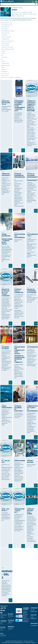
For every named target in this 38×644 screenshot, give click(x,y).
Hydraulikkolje (4, 35)
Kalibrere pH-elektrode (6, 37)
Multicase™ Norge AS (31, 643)
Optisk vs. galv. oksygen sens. (8, 41)
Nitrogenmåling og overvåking (8, 31)
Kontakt (25, 611)
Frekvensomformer (5, 33)
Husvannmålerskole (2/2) (7, 25)
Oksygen (3, 53)
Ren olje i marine (5, 75)
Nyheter (25, 613)
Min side (33, 610)
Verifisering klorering (6, 43)
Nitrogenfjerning (5, 29)
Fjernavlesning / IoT (6, 27)
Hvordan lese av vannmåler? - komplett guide (11, 77)
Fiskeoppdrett (4, 71)
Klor (2, 55)
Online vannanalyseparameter (8, 49)
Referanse (25, 614)
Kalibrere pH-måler (5, 65)
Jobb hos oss (26, 619)
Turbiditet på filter (5, 63)
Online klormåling (5, 45)
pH (2, 59)
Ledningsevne (4, 57)
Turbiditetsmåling (5, 39)
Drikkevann (4, 69)
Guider (32, 617)
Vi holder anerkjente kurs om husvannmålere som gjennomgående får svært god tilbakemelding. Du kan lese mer (31, 243)
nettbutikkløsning (17, 643)
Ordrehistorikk (34, 611)
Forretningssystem (6, 643)
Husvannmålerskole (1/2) (7, 23)
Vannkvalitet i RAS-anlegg (7, 47)
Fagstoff (34, 615)
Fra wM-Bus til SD (5, 73)
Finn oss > (2, 624)
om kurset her (31, 249)
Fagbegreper (34, 619)
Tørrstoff (3, 61)
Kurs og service (25, 616)
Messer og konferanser (26, 621)
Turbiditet (3, 51)
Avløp (3, 67)
